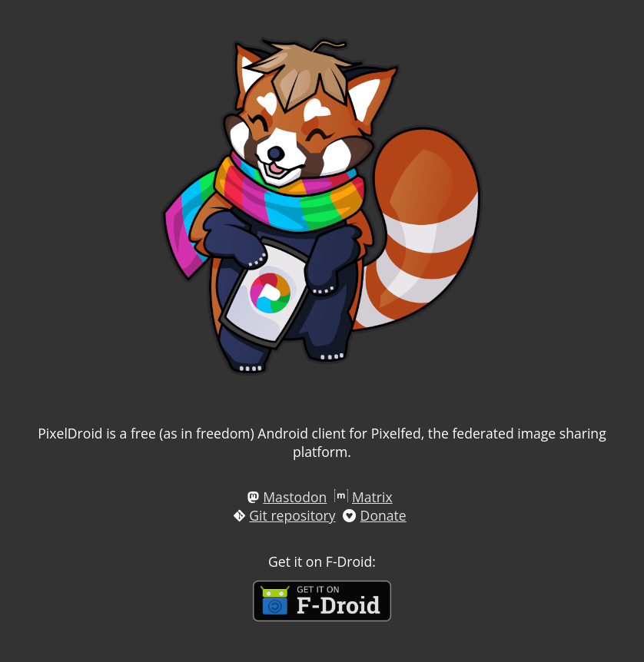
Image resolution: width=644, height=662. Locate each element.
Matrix (372, 497)
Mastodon (295, 497)
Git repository (292, 515)
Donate (383, 515)
